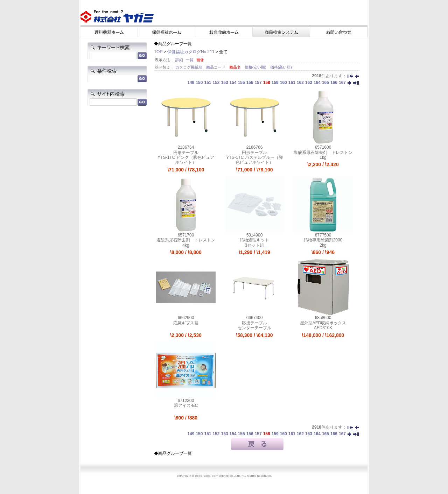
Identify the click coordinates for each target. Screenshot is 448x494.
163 (309, 83)
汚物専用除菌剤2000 (323, 240)
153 (225, 83)
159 (275, 83)
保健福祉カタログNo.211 (191, 52)
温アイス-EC (186, 405)
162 (300, 83)
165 (325, 83)
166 (334, 83)
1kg (323, 157)
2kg (323, 245)
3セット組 (255, 245)
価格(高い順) (281, 67)
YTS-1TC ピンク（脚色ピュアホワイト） (186, 160)
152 (216, 83)
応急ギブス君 (186, 323)
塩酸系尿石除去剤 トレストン (323, 153)
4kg (186, 245)
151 (208, 83)
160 (283, 83)
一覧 (190, 60)
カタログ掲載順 (189, 67)
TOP (158, 52)
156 (250, 83)
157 (258, 83)
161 (292, 83)
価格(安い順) (256, 67)
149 (191, 83)
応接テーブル (254, 323)
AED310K (323, 328)
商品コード (216, 67)
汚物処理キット (254, 240)
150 (199, 83)
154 (233, 83)
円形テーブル (186, 153)
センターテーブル (254, 328)
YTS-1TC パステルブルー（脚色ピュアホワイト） (254, 160)
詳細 (179, 60)
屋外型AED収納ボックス (323, 323)
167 (342, 83)
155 (241, 83)
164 (317, 83)
